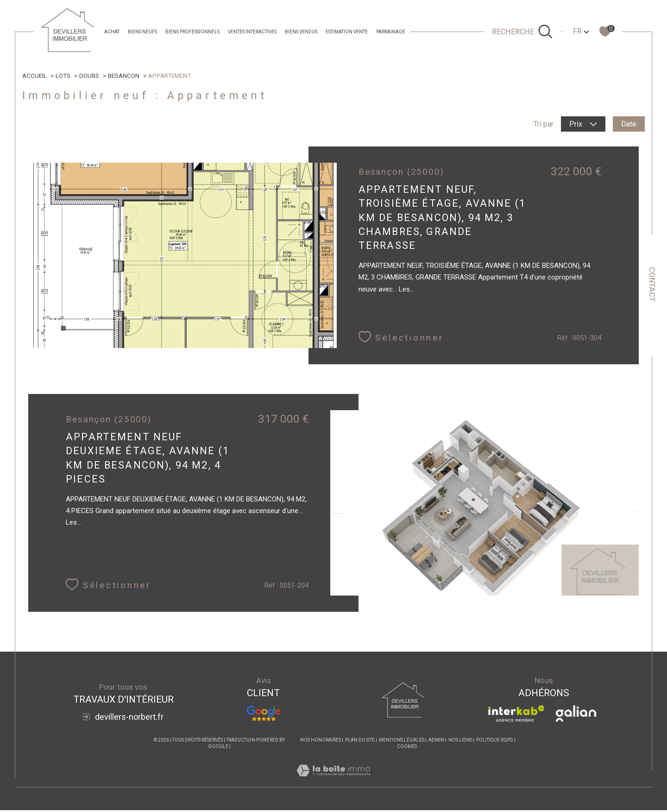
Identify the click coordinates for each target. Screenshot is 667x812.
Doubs (90, 76)
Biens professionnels (192, 32)
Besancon (124, 76)
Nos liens (460, 742)
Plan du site (360, 742)
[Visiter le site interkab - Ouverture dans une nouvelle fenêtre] (516, 715)
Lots (63, 76)
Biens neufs (142, 32)
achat (112, 32)
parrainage (391, 32)
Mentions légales (402, 742)
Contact (652, 284)
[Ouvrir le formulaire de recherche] (522, 32)
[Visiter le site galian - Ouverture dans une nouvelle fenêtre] (576, 715)
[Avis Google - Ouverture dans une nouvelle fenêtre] (264, 715)
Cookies (407, 748)
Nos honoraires (321, 742)
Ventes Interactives (252, 32)
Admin (436, 742)
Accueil (35, 76)
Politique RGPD (495, 742)
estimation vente (347, 32)
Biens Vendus (301, 32)
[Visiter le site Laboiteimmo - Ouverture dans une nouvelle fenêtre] (333, 783)
